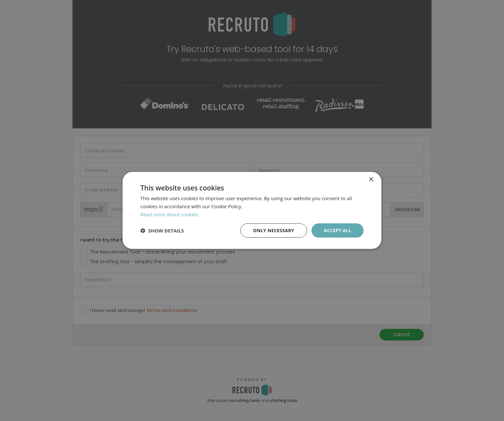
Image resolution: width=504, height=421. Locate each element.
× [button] (371, 180)
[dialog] (252, 210)
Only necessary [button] (274, 230)
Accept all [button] (338, 230)
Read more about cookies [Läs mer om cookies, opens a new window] (169, 214)
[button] (162, 231)
